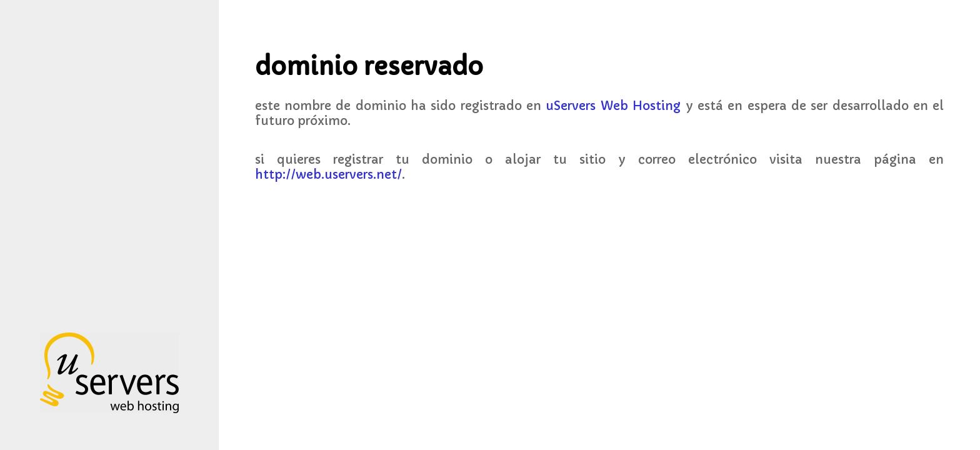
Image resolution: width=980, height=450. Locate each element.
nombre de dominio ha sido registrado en (482, 106)
